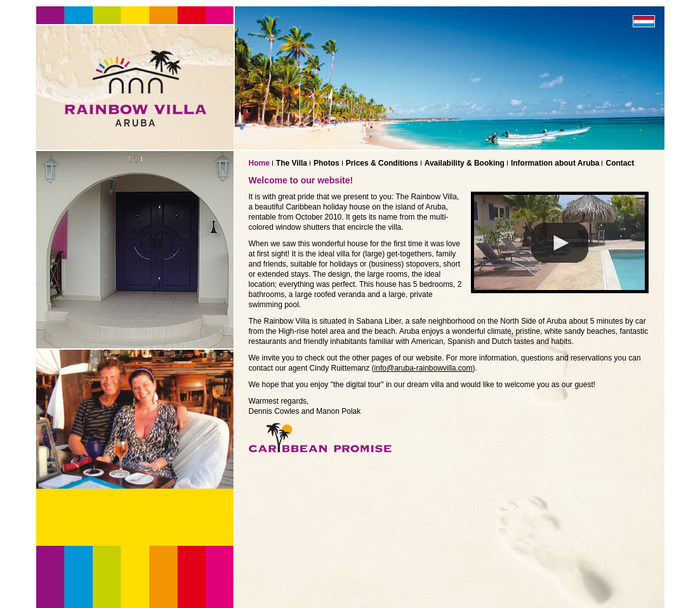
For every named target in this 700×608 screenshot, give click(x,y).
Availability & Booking (465, 163)
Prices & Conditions (382, 163)
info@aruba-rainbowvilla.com (424, 368)
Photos (327, 163)
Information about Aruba (555, 163)
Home (259, 163)
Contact (620, 163)
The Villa (292, 163)
